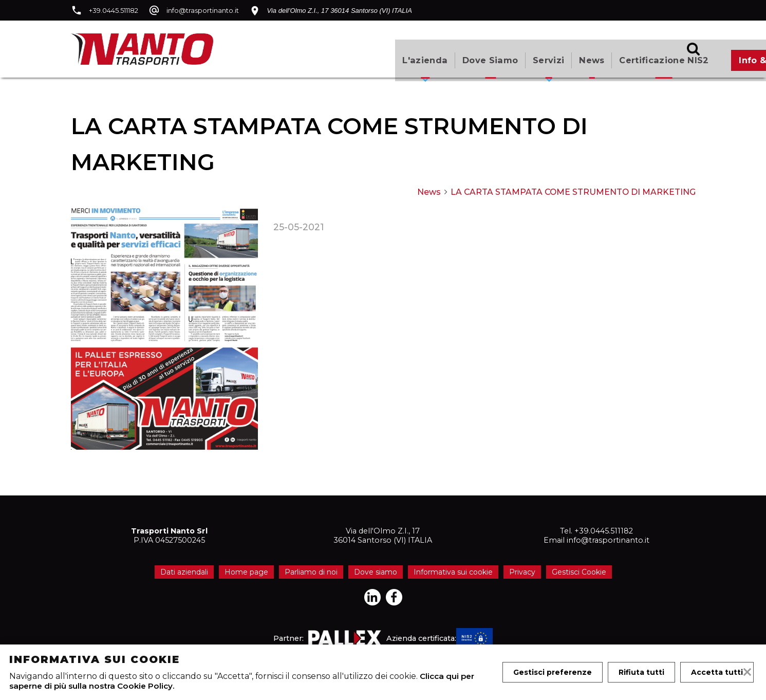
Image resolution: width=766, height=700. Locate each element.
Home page (246, 572)
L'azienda (260, 54)
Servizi (389, 54)
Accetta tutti (540, 680)
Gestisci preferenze (553, 660)
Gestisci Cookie (579, 572)
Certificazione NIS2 (509, 54)
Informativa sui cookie (453, 572)
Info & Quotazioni (625, 54)
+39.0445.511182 (114, 10)
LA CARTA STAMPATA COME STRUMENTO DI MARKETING (573, 192)
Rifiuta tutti (643, 660)
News (435, 54)
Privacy (522, 572)
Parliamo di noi (311, 572)
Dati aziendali (184, 572)
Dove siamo (328, 54)
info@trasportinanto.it (203, 10)
